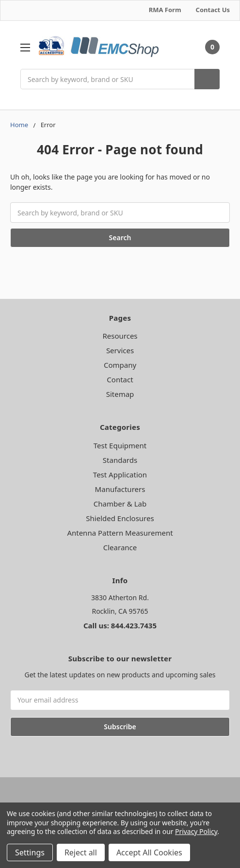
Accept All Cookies (149, 852)
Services (120, 350)
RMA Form (165, 10)
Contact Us (213, 10)
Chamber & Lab (120, 504)
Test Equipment (120, 445)
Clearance (120, 547)
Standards (120, 460)
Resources (120, 336)
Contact (120, 379)
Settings (30, 852)
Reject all (81, 852)
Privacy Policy (196, 831)
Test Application (120, 475)
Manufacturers (120, 489)
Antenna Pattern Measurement (120, 533)
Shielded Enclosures (120, 518)
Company (120, 365)
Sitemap (120, 394)
